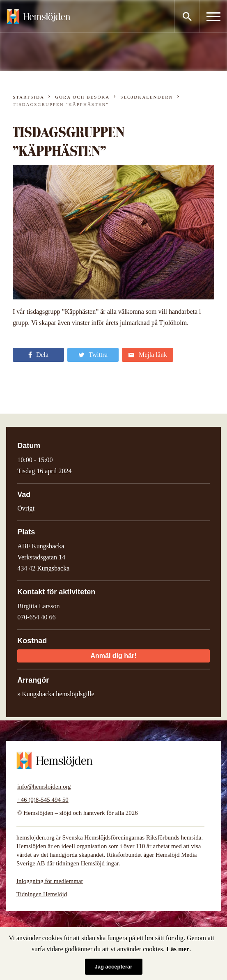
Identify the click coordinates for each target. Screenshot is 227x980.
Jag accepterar (114, 967)
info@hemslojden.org (44, 787)
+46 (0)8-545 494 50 (43, 800)
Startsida (29, 97)
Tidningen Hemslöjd (42, 894)
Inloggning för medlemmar (50, 881)
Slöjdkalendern (147, 97)
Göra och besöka (82, 97)
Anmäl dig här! (113, 656)
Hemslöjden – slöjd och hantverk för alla (39, 16)
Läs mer (178, 949)
